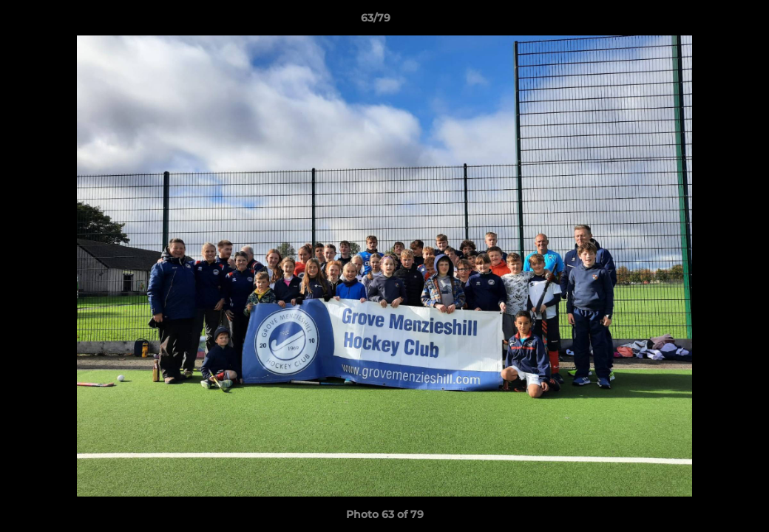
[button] (707, 21)
